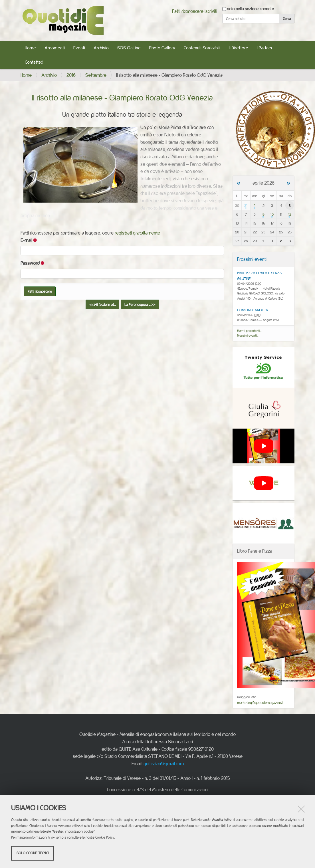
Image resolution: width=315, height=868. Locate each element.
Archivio (101, 48)
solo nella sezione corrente (251, 9)
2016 (71, 75)
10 (272, 214)
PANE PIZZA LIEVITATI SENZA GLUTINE (260, 276)
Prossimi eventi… (248, 336)
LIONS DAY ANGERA (253, 310)
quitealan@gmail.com (164, 764)
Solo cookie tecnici (33, 853)
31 (246, 205)
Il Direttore (239, 48)
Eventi (79, 48)
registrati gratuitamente (137, 233)
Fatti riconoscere (188, 11)
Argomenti (55, 48)
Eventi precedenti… (249, 331)
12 (290, 214)
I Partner (265, 48)
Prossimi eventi (252, 259)
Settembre (96, 75)
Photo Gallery (162, 48)
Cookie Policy (105, 837)
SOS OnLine (129, 48)
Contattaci (34, 62)
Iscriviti (211, 11)
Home (30, 48)
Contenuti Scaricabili (202, 48)
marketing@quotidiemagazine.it (260, 703)
